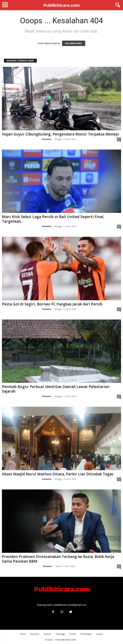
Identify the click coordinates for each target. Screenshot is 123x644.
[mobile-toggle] (5, 5)
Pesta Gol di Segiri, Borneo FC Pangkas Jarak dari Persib (52, 304)
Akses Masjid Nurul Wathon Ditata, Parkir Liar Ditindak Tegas (58, 474)
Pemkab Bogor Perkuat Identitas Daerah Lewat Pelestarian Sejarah (56, 389)
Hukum (48, 634)
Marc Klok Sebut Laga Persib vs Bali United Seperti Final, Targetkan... (53, 219)
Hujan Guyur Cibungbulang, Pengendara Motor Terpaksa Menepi (60, 134)
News (23, 634)
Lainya (99, 634)
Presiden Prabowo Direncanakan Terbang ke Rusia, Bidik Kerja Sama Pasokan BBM (58, 559)
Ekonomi (35, 634)
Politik (73, 634)
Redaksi (47, 139)
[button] (117, 5)
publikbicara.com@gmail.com (70, 605)
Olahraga (60, 634)
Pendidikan (86, 634)
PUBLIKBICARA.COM (65, 640)
